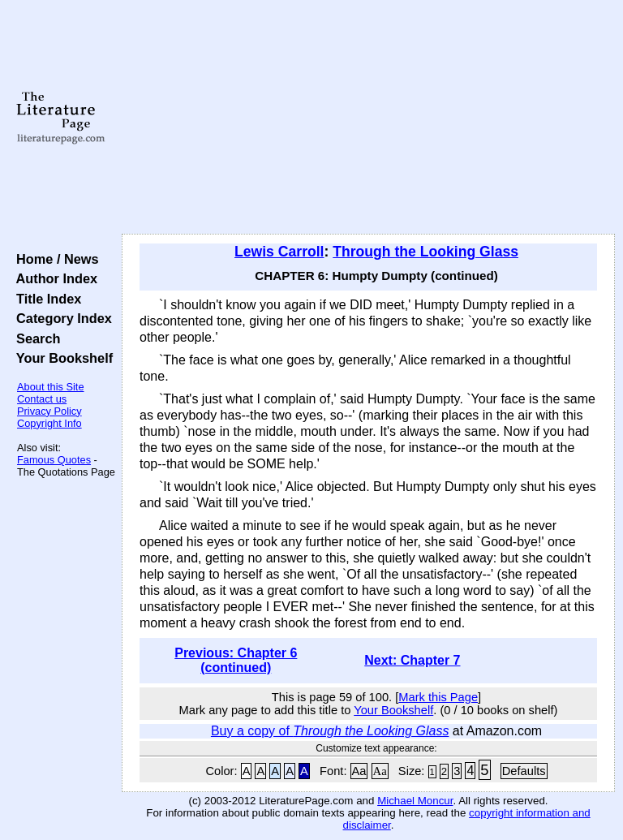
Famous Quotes (54, 460)
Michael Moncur (415, 801)
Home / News (54, 259)
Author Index (53, 278)
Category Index (60, 318)
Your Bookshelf (61, 358)
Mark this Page (438, 697)
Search (34, 338)
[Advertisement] (369, 118)
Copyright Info (49, 423)
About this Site (51, 387)
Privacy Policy (49, 411)
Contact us (42, 399)
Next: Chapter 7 (412, 660)
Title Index (45, 299)
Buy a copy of (330, 731)
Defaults (524, 771)
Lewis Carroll (279, 252)
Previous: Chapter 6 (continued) (236, 660)
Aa (359, 771)
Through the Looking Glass (425, 252)
